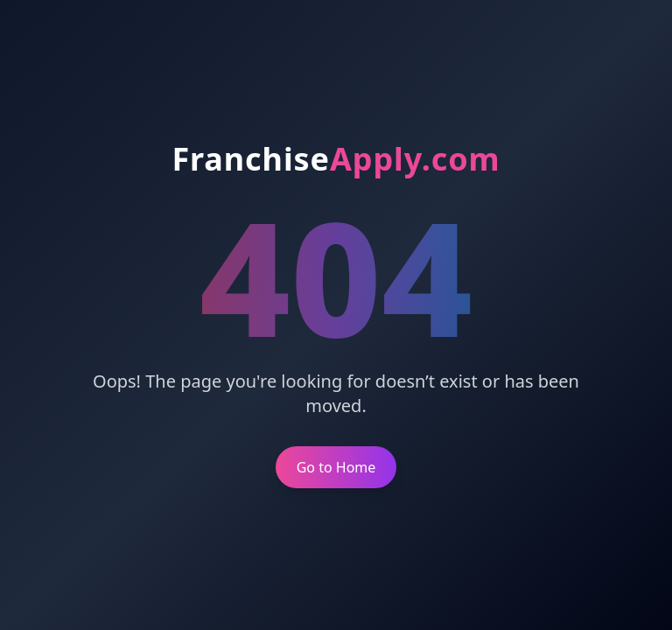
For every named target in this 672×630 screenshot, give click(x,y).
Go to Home (336, 467)
